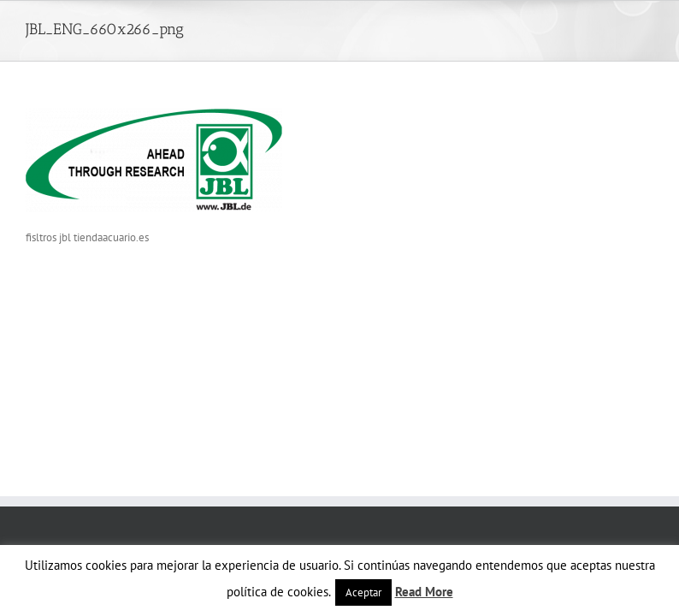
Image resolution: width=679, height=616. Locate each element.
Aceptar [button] (363, 592)
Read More (424, 592)
